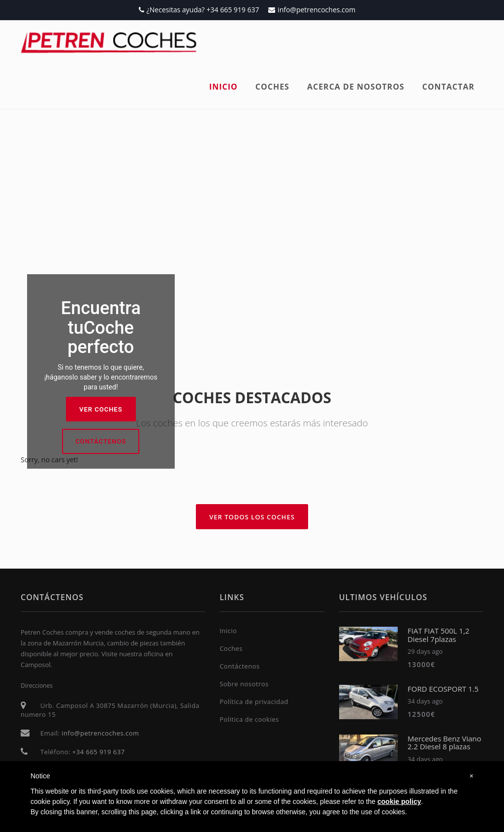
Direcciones (37, 686)
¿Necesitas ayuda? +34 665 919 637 (199, 10)
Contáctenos (101, 441)
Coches (272, 87)
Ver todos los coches (252, 517)
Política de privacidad (254, 702)
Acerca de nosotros (356, 87)
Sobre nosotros (244, 684)
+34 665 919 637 (99, 752)
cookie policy (399, 801)
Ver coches (101, 409)
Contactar (448, 87)
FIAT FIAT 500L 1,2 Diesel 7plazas (439, 635)
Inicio (223, 87)
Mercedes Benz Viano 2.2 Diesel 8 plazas (444, 743)
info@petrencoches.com (312, 10)
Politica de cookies (249, 719)
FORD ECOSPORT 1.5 (443, 689)
